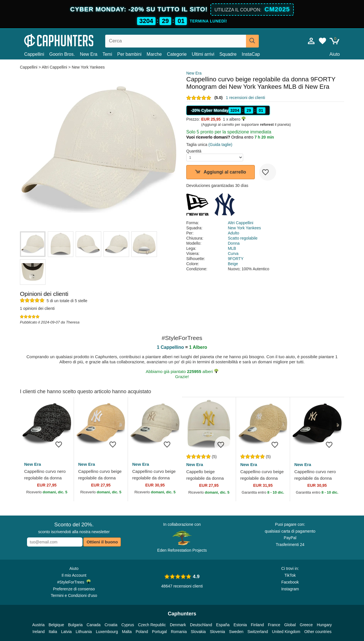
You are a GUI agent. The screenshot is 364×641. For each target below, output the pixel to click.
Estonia (240, 625)
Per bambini (129, 54)
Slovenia (218, 632)
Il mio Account (74, 575)
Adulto (233, 233)
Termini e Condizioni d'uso (74, 595)
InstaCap (251, 54)
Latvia (66, 632)
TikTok (290, 575)
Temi (107, 54)
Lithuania (84, 632)
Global (290, 625)
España (223, 625)
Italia (53, 632)
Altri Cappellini (54, 67)
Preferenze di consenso (74, 589)
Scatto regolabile (243, 238)
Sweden (236, 632)
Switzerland (258, 632)
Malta (127, 632)
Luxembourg (107, 632)
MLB (232, 248)
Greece (306, 625)
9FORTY (236, 259)
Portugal (160, 632)
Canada (94, 625)
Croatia (111, 625)
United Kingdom (286, 632)
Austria (38, 625)
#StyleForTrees (74, 582)
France (274, 625)
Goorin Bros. (62, 54)
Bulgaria (75, 625)
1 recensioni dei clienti (245, 98)
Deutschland (201, 625)
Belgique (56, 625)
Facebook (290, 582)
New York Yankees (88, 67)
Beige (233, 264)
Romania (179, 632)
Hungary (324, 625)
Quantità (194, 151)
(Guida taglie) (220, 145)
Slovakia (198, 632)
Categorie (177, 54)
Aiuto (335, 54)
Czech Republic (152, 625)
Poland (142, 632)
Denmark (178, 625)
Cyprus (128, 625)
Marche (154, 54)
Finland (257, 625)
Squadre (228, 54)
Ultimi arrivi (203, 54)
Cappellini (34, 54)
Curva (233, 253)
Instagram (290, 589)
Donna (234, 243)
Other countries (318, 632)
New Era (89, 54)
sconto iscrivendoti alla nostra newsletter (74, 528)
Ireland (39, 632)
